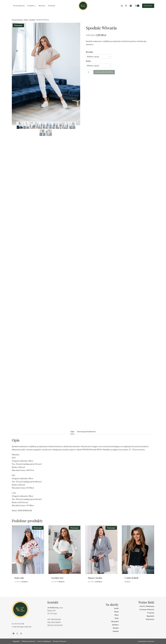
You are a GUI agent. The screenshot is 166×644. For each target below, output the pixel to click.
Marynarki (115, 621)
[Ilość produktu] (89, 72)
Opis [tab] (72, 432)
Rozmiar (90, 52)
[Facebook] (126, 6)
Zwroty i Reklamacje (147, 606)
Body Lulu (19, 578)
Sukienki (116, 631)
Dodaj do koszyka (104, 72)
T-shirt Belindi (131, 578)
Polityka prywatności (29, 641)
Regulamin (150, 616)
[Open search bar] (122, 6)
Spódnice (115, 625)
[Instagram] (131, 6)
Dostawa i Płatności (147, 609)
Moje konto (150, 619)
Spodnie (116, 628)
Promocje (52, 6)
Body (117, 618)
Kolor (88, 61)
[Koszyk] (137, 6)
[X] (17, 634)
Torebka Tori (57, 578)
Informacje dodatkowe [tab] (86, 432)
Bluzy (117, 615)
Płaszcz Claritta (95, 578)
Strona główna (19, 6)
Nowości (42, 6)
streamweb (150, 641)
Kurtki (116, 608)
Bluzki (116, 612)
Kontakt (148, 6)
